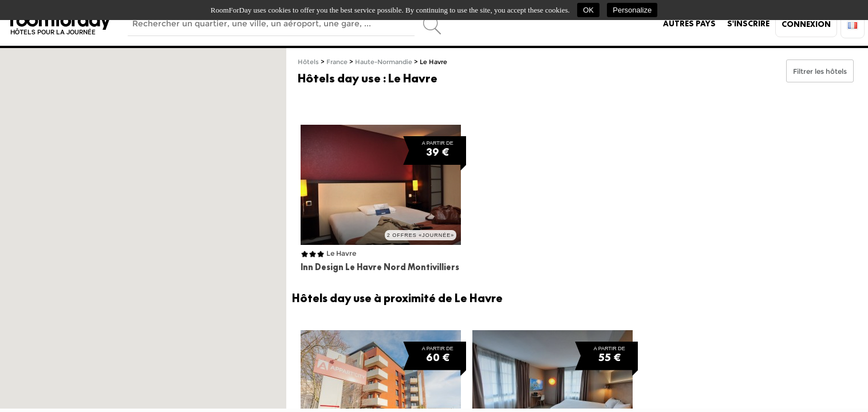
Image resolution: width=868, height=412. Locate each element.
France (337, 62)
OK (588, 10)
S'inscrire (748, 23)
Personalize (632, 10)
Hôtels (308, 62)
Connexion (806, 24)
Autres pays (689, 23)
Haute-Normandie (384, 62)
